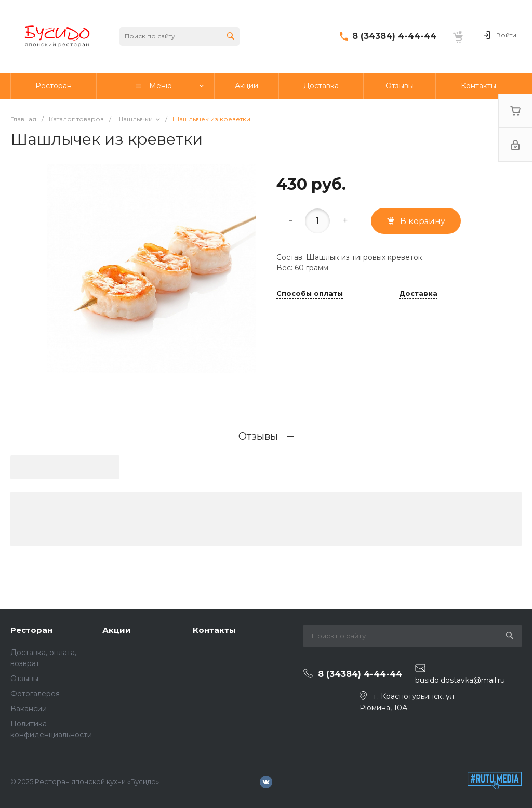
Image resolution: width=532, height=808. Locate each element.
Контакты (214, 630)
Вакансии (29, 709)
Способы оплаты (310, 294)
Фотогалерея (35, 694)
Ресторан (31, 630)
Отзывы (24, 679)
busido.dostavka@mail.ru (460, 680)
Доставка (418, 294)
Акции (117, 630)
